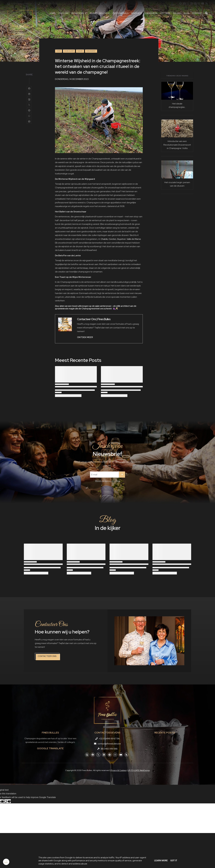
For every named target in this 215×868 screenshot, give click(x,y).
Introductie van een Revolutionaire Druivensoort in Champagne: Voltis (177, 145)
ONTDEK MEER (85, 337)
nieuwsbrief (91, 51)
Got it (174, 861)
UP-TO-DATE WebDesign (139, 770)
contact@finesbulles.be (109, 744)
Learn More (161, 861)
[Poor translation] (8, 801)
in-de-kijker (69, 51)
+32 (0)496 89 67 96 (109, 739)
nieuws (80, 51)
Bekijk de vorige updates (107, 481)
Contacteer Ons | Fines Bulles (94, 319)
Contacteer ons (47, 656)
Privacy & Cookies (119, 770)
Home (59, 51)
